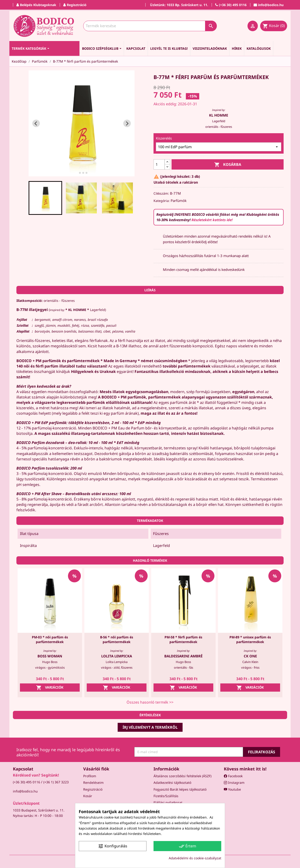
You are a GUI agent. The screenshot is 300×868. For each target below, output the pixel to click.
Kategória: (162, 201)
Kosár (88, 796)
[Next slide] (127, 123)
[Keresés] (150, 26)
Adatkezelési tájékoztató (172, 783)
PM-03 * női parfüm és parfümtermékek (50, 639)
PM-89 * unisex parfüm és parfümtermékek (250, 639)
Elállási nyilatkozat (168, 802)
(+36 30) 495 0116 (26, 782)
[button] (45, 198)
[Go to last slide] (36, 123)
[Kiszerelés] (219, 147)
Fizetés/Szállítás (166, 796)
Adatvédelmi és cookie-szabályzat (195, 858)
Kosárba (228, 165)
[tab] (77, 173)
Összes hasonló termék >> (150, 702)
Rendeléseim (93, 783)
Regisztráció (93, 789)
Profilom (90, 776)
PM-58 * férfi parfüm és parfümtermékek (183, 639)
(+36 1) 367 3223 (56, 782)
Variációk (50, 688)
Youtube (232, 789)
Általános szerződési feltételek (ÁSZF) (182, 776)
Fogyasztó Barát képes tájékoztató (180, 789)
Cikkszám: (161, 193)
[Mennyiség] (159, 164)
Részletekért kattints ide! (212, 220)
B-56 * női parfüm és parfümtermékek (117, 639)
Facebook (233, 776)
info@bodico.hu (25, 791)
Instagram (234, 783)
